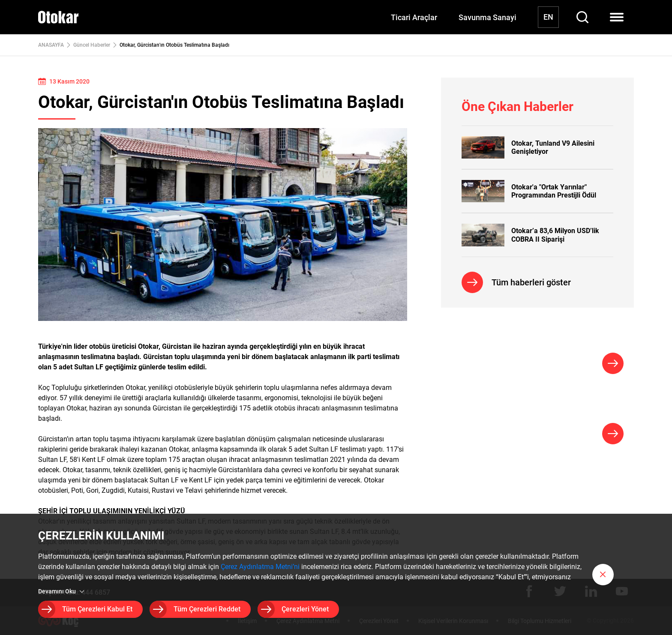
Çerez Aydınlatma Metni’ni (260, 567)
